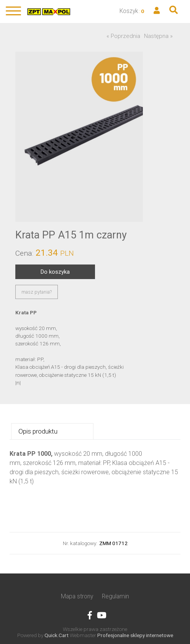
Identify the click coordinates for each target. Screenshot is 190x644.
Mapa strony (77, 596)
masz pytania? (37, 292)
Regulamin (115, 596)
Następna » (158, 36)
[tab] (52, 431)
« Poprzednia (123, 36)
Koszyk (129, 11)
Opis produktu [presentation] (38, 431)
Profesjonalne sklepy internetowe (135, 635)
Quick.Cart (57, 635)
